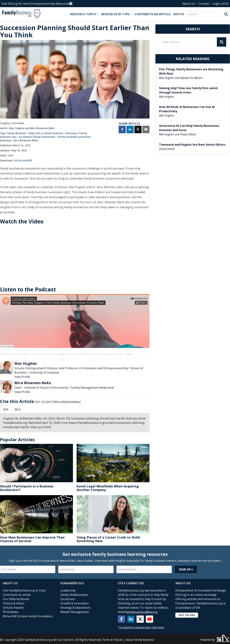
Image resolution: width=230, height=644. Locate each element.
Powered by (215, 638)
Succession (68, 599)
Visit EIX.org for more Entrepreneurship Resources (36, 4)
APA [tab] (6, 409)
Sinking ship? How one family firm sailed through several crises (188, 90)
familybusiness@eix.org (142, 612)
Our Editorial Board (16, 599)
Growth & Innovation (74, 603)
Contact (204, 4)
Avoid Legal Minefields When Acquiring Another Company (108, 488)
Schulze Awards (13, 608)
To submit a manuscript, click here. (141, 627)
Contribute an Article (152, 14)
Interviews (18, 123)
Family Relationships (74, 595)
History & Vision (14, 603)
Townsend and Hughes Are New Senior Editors (192, 145)
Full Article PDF (23, 160)
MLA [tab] (18, 409)
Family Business (16, 133)
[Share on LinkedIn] (130, 130)
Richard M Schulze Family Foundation (28, 616)
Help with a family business (46, 133)
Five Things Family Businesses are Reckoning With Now (191, 71)
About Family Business (140, 640)
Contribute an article (17, 595)
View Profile (22, 377)
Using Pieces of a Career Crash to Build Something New (108, 539)
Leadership (68, 590)
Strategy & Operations (75, 608)
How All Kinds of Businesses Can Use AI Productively (187, 109)
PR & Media (11, 612)
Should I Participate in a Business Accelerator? (27, 488)
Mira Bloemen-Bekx (42, 128)
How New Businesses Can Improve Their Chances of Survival (32, 539)
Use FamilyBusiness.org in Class (24, 590)
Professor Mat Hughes (15, 354)
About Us (189, 4)
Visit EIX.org (187, 615)
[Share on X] (138, 130)
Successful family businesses (37, 137)
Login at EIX (221, 4)
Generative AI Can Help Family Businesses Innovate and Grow (189, 128)
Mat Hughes (17, 128)
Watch (179, 14)
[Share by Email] (146, 130)
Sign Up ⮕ (186, 569)
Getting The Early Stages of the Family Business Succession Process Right (82, 354)
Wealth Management (75, 612)
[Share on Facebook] (122, 130)
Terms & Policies (112, 640)
